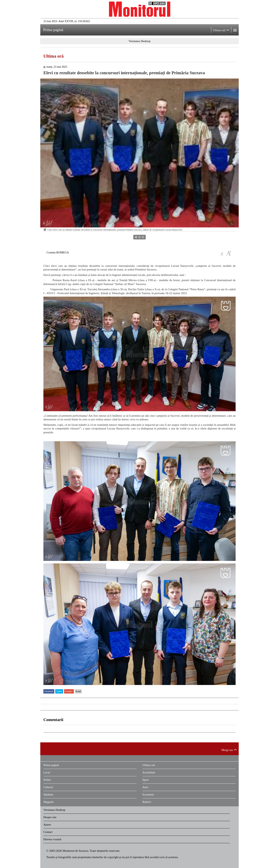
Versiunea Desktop (54, 810)
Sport (146, 780)
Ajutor (47, 825)
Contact (48, 832)
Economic (148, 795)
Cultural (48, 787)
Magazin (48, 802)
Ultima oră (53, 56)
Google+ (69, 691)
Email (78, 691)
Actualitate (149, 772)
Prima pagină (51, 765)
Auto (145, 787)
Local (47, 772)
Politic (47, 780)
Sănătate (48, 795)
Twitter (59, 691)
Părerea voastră (52, 839)
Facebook (49, 691)
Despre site (50, 817)
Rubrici (147, 802)
